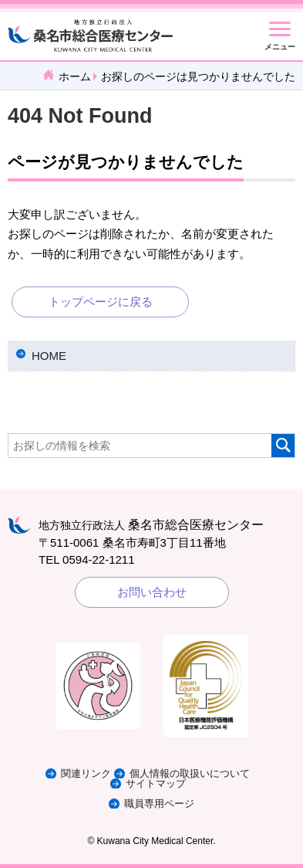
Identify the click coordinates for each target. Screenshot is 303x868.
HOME (49, 356)
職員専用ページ (159, 804)
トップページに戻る (101, 302)
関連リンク (86, 773)
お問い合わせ (152, 592)
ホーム (75, 76)
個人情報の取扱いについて (190, 773)
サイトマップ (156, 783)
